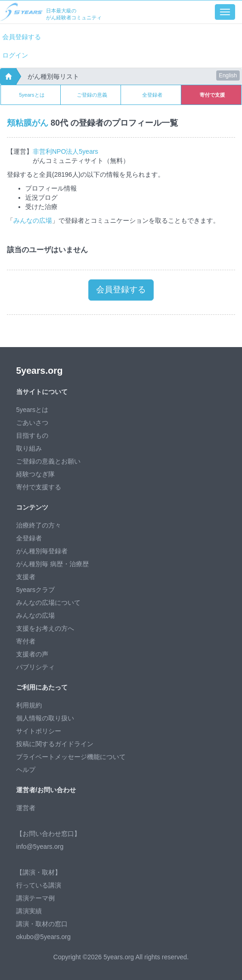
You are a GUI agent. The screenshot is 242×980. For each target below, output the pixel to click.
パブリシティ (35, 667)
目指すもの (32, 435)
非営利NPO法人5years (65, 151)
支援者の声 (32, 654)
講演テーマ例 (35, 898)
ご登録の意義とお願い (48, 461)
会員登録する (22, 37)
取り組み (29, 448)
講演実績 (29, 911)
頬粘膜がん (28, 123)
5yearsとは (32, 95)
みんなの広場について (48, 603)
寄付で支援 (212, 95)
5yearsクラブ (35, 590)
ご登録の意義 (92, 95)
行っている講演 (39, 885)
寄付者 (26, 641)
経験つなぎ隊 (35, 474)
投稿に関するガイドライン (55, 744)
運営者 (26, 808)
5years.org (39, 371)
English (228, 75)
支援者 (26, 577)
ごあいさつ (32, 423)
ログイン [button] (15, 55)
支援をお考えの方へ (45, 628)
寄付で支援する (39, 487)
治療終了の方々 (39, 525)
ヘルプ (26, 770)
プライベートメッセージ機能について (71, 757)
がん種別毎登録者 (42, 551)
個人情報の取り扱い (45, 718)
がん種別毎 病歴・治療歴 (52, 564)
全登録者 (152, 95)
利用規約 (29, 705)
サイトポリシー (39, 731)
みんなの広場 (33, 220)
